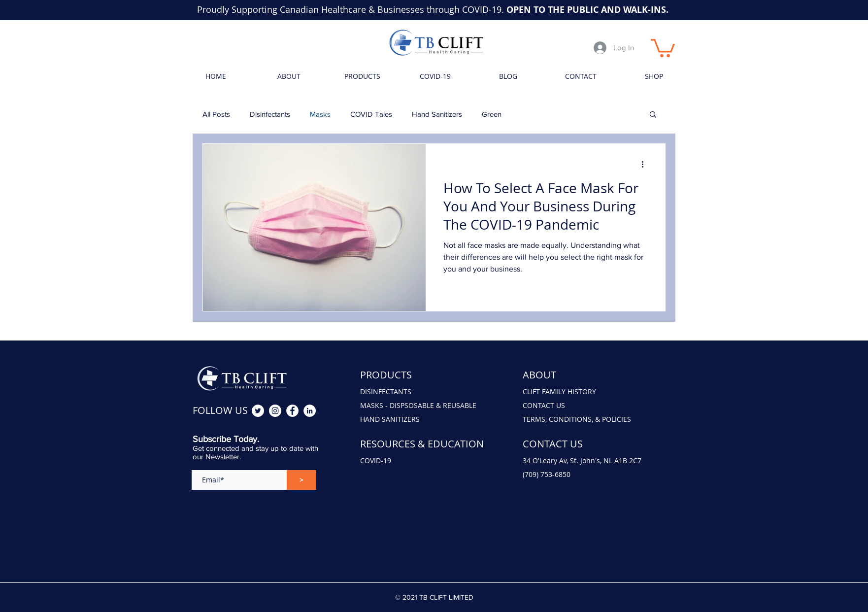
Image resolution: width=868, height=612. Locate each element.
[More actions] (646, 164)
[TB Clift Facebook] (292, 411)
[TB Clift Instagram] (275, 411)
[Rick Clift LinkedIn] (310, 411)
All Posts (216, 114)
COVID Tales (371, 114)
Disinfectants (270, 114)
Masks (320, 114)
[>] (301, 480)
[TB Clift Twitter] (258, 411)
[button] (663, 47)
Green (492, 114)
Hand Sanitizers (437, 114)
